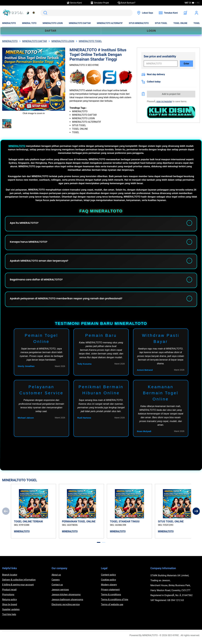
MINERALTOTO (9, 23)
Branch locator (10, 579)
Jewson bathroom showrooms (67, 603)
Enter (186, 64)
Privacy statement (110, 594)
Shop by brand (10, 608)
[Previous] (6, 515)
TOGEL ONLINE (180, 23)
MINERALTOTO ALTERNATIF (110, 23)
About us (56, 579)
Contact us (57, 589)
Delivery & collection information (19, 584)
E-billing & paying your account (18, 589)
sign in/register (164, 101)
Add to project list (171, 94)
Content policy (108, 579)
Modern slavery (109, 589)
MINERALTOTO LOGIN (53, 23)
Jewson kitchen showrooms (66, 598)
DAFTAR (51, 31)
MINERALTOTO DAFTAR (80, 23)
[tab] (99, 546)
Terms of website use (112, 608)
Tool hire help (9, 618)
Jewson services (60, 594)
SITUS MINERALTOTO (139, 23)
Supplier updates (11, 613)
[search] (86, 13)
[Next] (196, 515)
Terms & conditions (111, 598)
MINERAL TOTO (29, 23)
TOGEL (197, 23)
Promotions (8, 598)
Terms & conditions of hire (115, 603)
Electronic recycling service (66, 608)
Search (45, 13)
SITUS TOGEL (161, 23)
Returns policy (10, 603)
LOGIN (151, 31)
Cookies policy (109, 584)
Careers (56, 584)
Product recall (9, 594)
